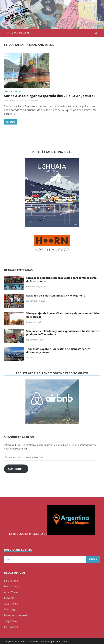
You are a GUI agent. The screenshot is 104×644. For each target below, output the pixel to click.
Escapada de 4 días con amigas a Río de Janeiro (56, 296)
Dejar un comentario (28, 100)
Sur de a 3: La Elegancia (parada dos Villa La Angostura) (49, 96)
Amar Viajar (11, 592)
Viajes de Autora (12, 92)
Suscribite (16, 469)
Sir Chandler (12, 581)
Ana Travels (11, 604)
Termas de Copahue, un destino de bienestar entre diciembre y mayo (58, 351)
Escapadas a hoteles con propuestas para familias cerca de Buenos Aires (61, 279)
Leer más (9, 121)
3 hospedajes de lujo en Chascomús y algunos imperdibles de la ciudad (63, 315)
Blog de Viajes (12, 586)
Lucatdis (9, 598)
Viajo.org (9, 609)
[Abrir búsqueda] (96, 33)
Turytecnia (10, 621)
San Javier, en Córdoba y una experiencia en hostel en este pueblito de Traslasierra (63, 333)
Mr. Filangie (11, 627)
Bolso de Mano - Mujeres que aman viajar (45, 642)
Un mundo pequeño (16, 615)
